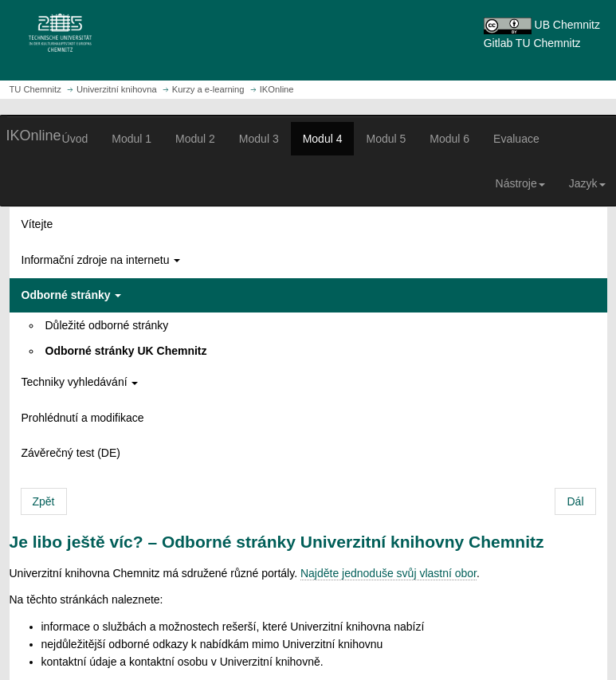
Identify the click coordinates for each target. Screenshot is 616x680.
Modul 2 (195, 139)
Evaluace (516, 139)
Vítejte (37, 224)
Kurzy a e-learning (208, 89)
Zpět (44, 501)
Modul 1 (131, 139)
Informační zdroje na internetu (101, 260)
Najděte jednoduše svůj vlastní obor (388, 573)
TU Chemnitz (35, 89)
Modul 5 (386, 139)
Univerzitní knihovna (117, 89)
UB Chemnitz (567, 25)
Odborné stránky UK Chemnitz (126, 351)
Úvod (75, 139)
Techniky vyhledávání (80, 382)
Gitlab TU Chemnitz (532, 43)
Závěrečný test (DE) (71, 453)
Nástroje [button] (520, 183)
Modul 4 (323, 139)
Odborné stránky (72, 295)
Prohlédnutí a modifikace (83, 418)
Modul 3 (259, 139)
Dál (575, 501)
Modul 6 (449, 139)
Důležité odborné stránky (107, 325)
